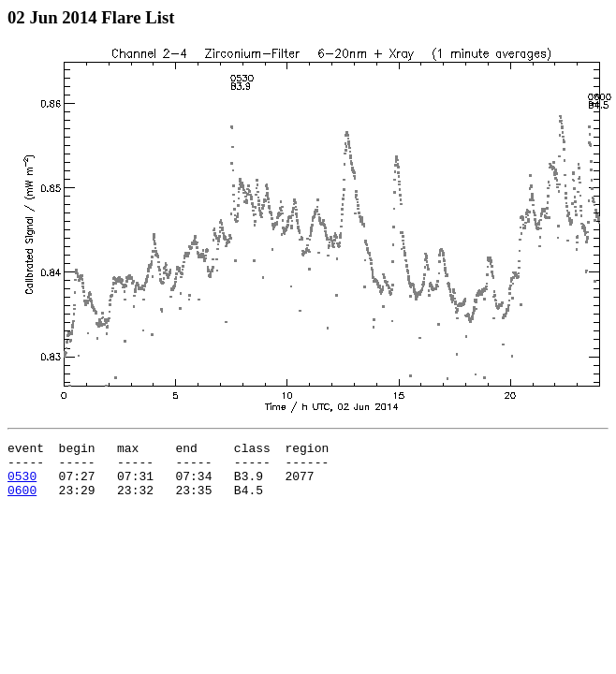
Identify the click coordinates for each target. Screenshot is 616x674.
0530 (22, 484)
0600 (22, 501)
